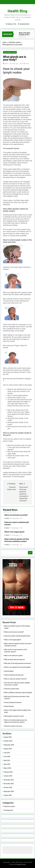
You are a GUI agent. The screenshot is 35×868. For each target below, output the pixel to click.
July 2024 (7, 753)
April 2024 (7, 764)
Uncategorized (8, 810)
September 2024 (9, 745)
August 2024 (8, 749)
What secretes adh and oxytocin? (15, 659)
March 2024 (7, 768)
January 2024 (8, 776)
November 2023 (9, 784)
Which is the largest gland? (14, 532)
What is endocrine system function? (15, 679)
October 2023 (8, 787)
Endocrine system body (12, 689)
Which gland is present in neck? (14, 716)
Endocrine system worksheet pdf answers (17, 636)
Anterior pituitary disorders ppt (14, 675)
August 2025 (8, 737)
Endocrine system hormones (13, 726)
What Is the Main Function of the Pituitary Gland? (24, 34)
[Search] (30, 553)
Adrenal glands (9, 671)
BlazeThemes (22, 864)
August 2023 (8, 795)
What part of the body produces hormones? (18, 663)
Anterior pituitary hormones (13, 702)
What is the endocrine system (14, 656)
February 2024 (8, 772)
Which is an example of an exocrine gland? (17, 667)
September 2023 (9, 791)
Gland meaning (9, 706)
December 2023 (9, 780)
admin (7, 64)
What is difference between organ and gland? (18, 693)
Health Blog (17, 11)
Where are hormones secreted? (16, 515)
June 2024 (7, 756)
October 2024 (8, 741)
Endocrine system (10, 52)
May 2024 (7, 760)
